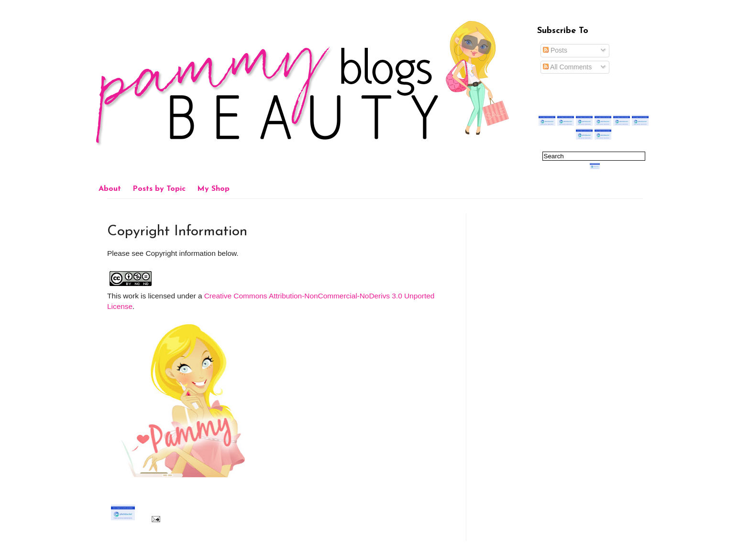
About (110, 189)
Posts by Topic (159, 189)
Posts (555, 50)
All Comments (567, 67)
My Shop (213, 189)
